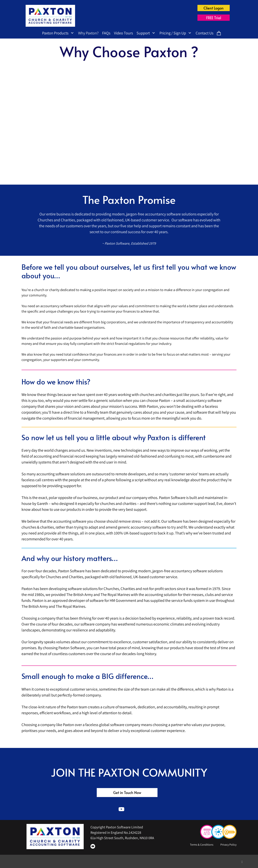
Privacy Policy (228, 845)
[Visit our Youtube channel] (121, 809)
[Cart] (219, 34)
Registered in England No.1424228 (116, 833)
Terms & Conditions (202, 845)
